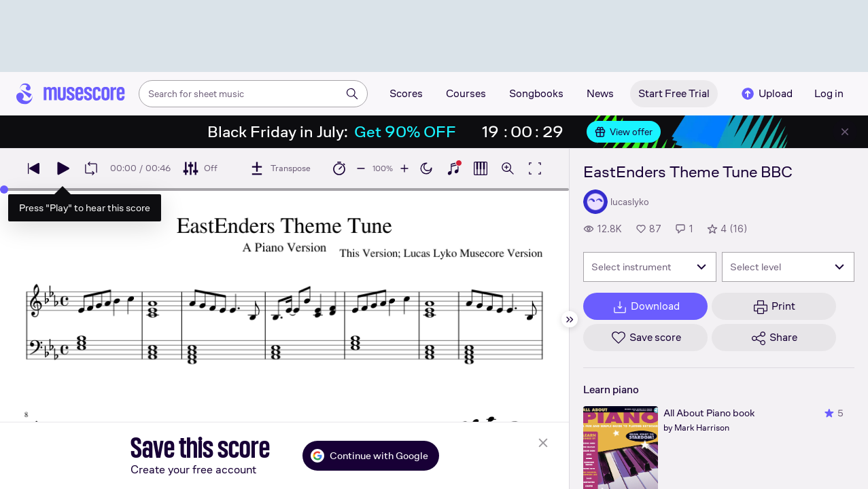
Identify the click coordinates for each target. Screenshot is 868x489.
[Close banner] (845, 132)
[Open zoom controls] (508, 168)
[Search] (352, 94)
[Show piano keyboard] (453, 168)
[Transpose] (280, 168)
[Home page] (71, 94)
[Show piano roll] (481, 168)
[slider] (4, 189)
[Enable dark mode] (426, 168)
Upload (766, 94)
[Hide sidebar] (570, 319)
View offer (624, 132)
